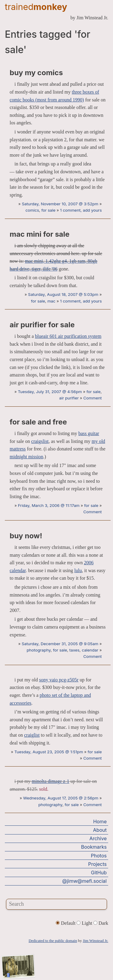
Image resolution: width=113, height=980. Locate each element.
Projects (97, 864)
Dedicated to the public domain (53, 941)
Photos (99, 856)
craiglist (32, 735)
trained (36, 7)
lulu (78, 570)
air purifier (69, 398)
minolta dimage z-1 (50, 781)
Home (100, 821)
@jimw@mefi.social (85, 881)
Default (66, 923)
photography (39, 650)
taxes (74, 650)
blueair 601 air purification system (68, 336)
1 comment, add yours (81, 210)
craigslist (40, 441)
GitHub (99, 873)
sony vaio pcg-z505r (59, 680)
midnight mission (27, 457)
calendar (90, 650)
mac (51, 301)
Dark (101, 923)
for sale (48, 210)
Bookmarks (94, 847)
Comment (93, 398)
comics (32, 210)
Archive (98, 838)
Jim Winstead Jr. (96, 941)
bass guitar (89, 433)
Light (85, 923)
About (100, 830)
